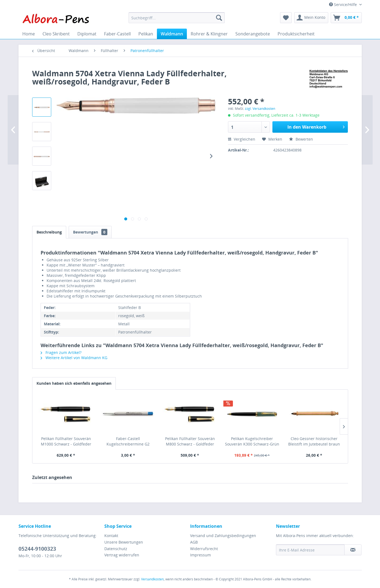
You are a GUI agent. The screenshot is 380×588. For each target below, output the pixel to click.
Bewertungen (90, 232)
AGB (194, 542)
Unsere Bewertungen (124, 542)
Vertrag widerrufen (122, 555)
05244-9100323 (37, 549)
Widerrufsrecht (204, 549)
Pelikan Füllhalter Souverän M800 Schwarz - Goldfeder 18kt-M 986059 (190, 441)
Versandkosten (152, 579)
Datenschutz (116, 549)
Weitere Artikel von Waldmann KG (74, 358)
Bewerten (301, 139)
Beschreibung (49, 232)
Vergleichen (242, 139)
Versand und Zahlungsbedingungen (223, 536)
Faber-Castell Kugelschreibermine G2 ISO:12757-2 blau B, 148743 (128, 441)
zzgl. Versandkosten (260, 109)
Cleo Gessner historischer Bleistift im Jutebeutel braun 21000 (314, 441)
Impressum (200, 555)
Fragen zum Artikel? (61, 352)
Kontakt (111, 536)
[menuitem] (177, 18)
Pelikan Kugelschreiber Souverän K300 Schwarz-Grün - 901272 (252, 441)
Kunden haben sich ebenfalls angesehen (74, 383)
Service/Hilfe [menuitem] (343, 4)
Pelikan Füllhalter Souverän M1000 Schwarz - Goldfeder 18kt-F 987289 (66, 441)
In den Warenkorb (316, 126)
